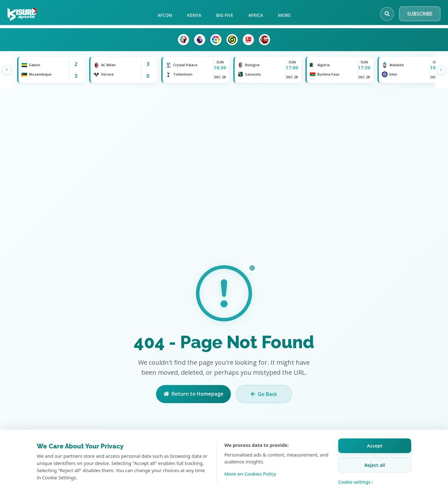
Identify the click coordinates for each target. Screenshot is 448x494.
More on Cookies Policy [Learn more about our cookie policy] (250, 474)
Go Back (264, 394)
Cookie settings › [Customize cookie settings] (355, 482)
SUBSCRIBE (420, 14)
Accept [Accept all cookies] (375, 446)
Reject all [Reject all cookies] (375, 465)
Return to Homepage (193, 394)
